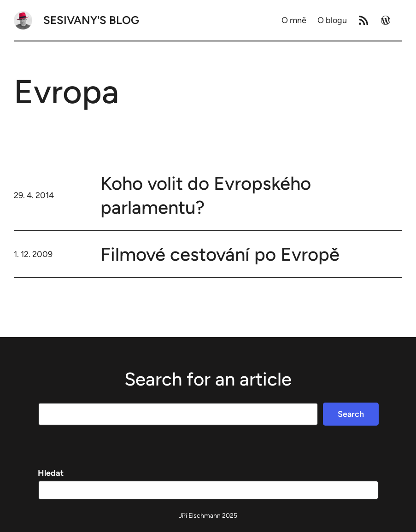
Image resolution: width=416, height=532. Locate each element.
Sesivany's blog (91, 20)
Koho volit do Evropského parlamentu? (206, 195)
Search (351, 414)
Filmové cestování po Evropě (220, 254)
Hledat (51, 473)
